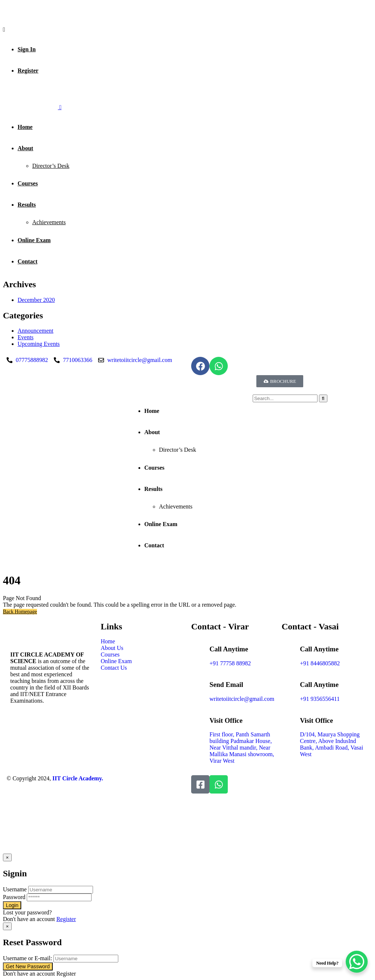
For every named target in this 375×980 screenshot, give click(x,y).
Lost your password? (27, 912)
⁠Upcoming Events (39, 344)
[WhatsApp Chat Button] (357, 962)
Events (26, 337)
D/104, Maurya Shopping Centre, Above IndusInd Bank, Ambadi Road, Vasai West (332, 744)
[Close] (7, 857)
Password (14, 897)
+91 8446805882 (320, 663)
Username (15, 889)
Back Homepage (20, 612)
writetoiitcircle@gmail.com (242, 699)
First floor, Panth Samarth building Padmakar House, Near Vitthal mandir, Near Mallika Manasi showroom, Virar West (242, 748)
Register (66, 919)
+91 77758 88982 (230, 663)
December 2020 (36, 300)
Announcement (36, 331)
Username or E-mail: (27, 958)
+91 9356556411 (320, 699)
